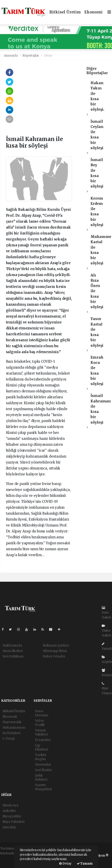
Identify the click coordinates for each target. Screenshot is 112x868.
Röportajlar (31, 56)
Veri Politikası (13, 656)
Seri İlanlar (44, 770)
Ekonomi (93, 12)
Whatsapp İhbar (55, 651)
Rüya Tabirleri (13, 822)
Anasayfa (11, 56)
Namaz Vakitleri (41, 732)
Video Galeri (106, 631)
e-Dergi (9, 738)
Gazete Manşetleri (43, 787)
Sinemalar (43, 764)
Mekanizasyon (14, 727)
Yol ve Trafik (40, 723)
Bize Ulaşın (107, 688)
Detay (48, 56)
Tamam (85, 864)
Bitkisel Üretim (65, 12)
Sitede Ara (10, 805)
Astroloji (9, 827)
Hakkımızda (12, 645)
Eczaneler (43, 740)
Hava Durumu (42, 713)
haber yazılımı (11, 858)
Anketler (9, 811)
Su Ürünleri (11, 733)
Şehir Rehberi (41, 777)
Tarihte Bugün (41, 757)
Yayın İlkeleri (13, 651)
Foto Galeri (106, 613)
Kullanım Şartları (56, 645)
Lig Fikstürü (41, 747)
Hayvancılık (12, 722)
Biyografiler (12, 816)
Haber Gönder (54, 656)
